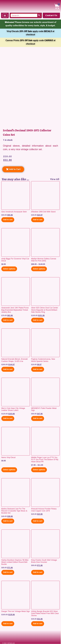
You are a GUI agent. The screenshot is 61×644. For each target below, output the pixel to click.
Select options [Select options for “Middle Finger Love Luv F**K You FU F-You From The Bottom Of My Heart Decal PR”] (39, 470)
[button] (5, 15)
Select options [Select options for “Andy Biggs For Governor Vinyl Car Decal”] (9, 269)
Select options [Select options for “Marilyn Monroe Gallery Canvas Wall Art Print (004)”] (39, 269)
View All (55, 179)
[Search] (39, 15)
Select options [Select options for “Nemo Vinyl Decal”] (9, 470)
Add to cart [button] (8, 220)
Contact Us (51, 15)
